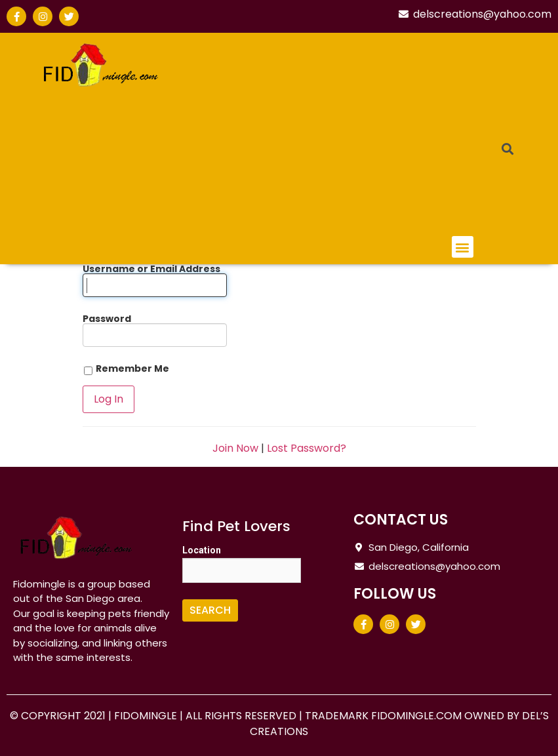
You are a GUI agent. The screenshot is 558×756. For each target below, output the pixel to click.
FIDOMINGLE (147, 716)
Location (202, 550)
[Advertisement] (340, 138)
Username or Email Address (151, 269)
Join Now (235, 448)
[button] (463, 247)
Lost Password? (307, 448)
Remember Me (126, 369)
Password (107, 319)
